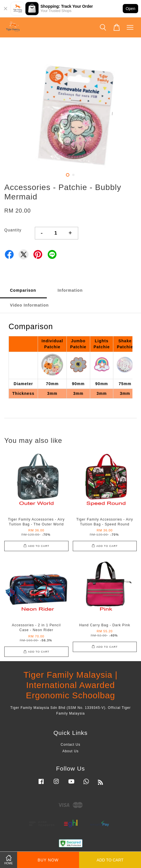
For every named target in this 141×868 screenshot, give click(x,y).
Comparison (23, 290)
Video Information (29, 305)
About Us (71, 751)
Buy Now (48, 860)
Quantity (13, 230)
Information (70, 290)
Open (130, 9)
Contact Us (71, 745)
